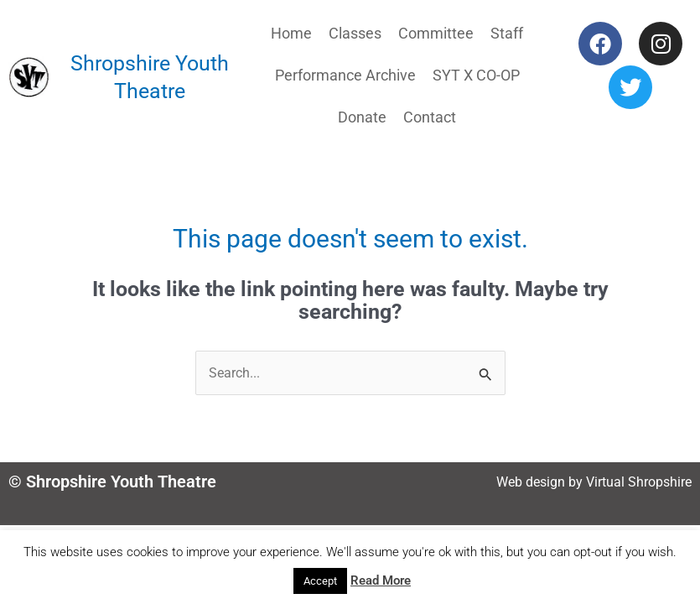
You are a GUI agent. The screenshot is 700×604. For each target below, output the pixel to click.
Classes (355, 33)
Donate (362, 117)
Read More (381, 581)
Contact (430, 117)
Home (291, 33)
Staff (507, 33)
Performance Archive (345, 75)
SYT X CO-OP (476, 75)
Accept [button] (320, 581)
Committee (436, 33)
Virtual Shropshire (639, 482)
